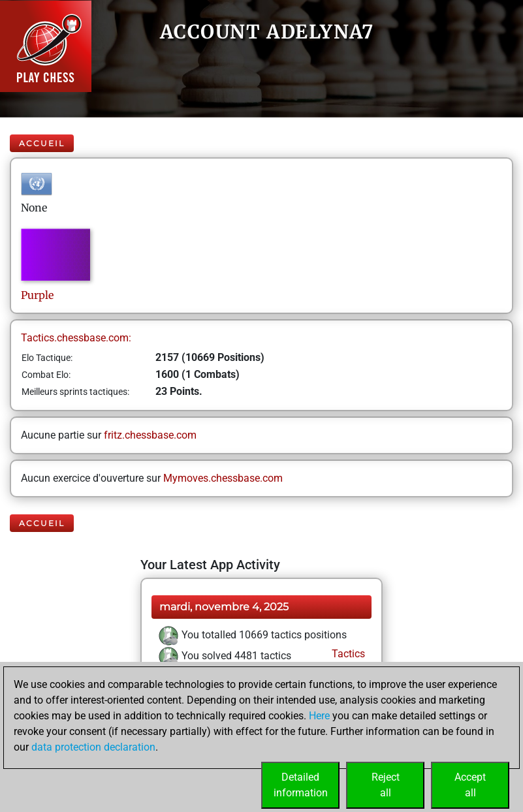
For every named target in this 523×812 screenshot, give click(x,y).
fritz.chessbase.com (150, 435)
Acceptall (470, 785)
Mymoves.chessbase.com (223, 478)
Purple (39, 295)
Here (319, 716)
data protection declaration (93, 747)
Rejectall (386, 785)
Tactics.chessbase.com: (76, 338)
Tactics (347, 654)
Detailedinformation (301, 785)
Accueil (42, 143)
